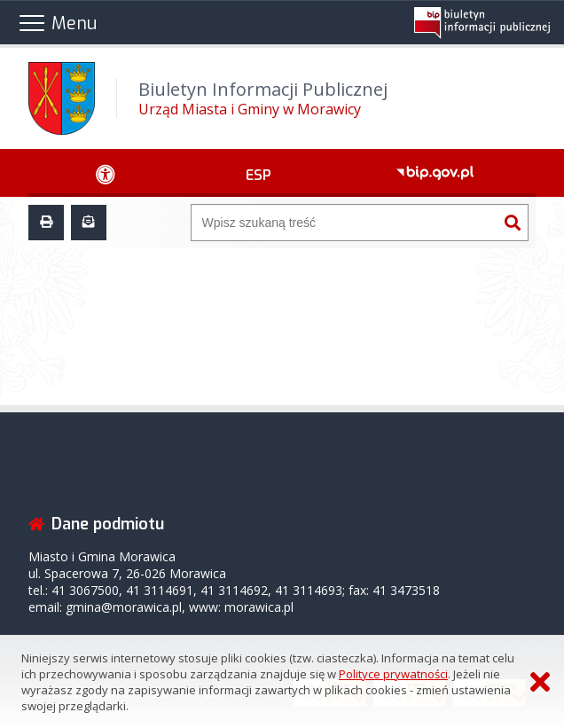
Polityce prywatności (393, 674)
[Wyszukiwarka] (345, 223)
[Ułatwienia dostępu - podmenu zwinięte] (106, 173)
